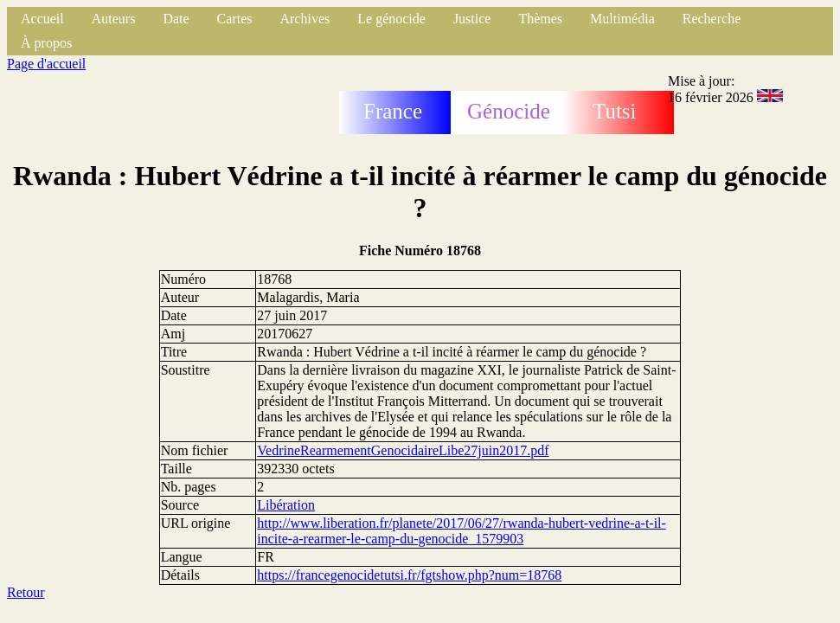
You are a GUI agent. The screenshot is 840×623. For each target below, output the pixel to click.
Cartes (235, 19)
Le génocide (391, 19)
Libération (286, 505)
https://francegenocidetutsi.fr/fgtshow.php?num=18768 (409, 575)
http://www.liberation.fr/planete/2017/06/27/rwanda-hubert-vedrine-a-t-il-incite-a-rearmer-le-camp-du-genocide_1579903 (462, 531)
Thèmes (540, 19)
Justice (472, 19)
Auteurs (114, 19)
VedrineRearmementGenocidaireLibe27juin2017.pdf (403, 450)
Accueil (42, 19)
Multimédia (622, 19)
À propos (46, 43)
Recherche (712, 19)
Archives (305, 19)
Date (176, 19)
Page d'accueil (46, 64)
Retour (26, 592)
